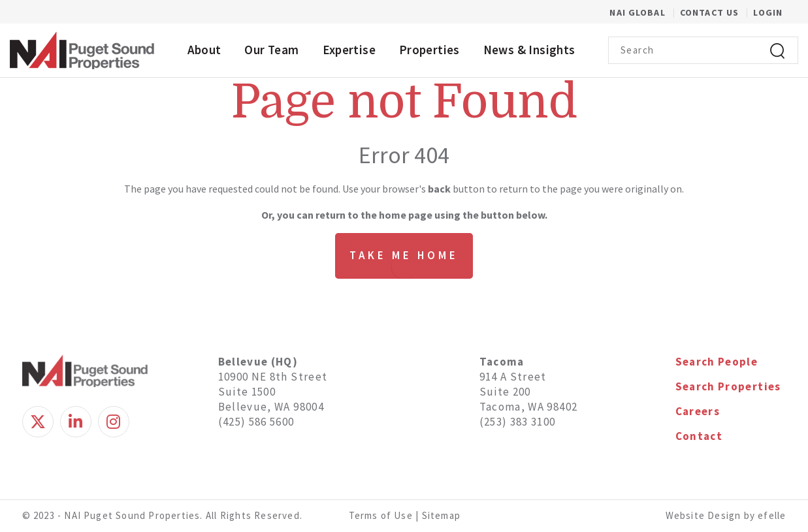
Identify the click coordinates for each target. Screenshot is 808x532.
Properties (429, 50)
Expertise (349, 50)
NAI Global (644, 12)
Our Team (271, 50)
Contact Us (711, 12)
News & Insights (529, 50)
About (204, 50)
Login (768, 12)
